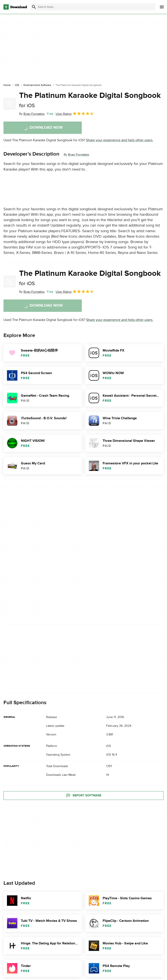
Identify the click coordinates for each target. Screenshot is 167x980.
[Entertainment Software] (37, 85)
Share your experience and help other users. (120, 140)
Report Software (83, 796)
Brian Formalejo (79, 155)
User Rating (75, 113)
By (32, 114)
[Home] (7, 85)
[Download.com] (15, 7)
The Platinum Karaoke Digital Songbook (90, 100)
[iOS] (17, 85)
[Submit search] (34, 7)
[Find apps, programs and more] (93, 7)
